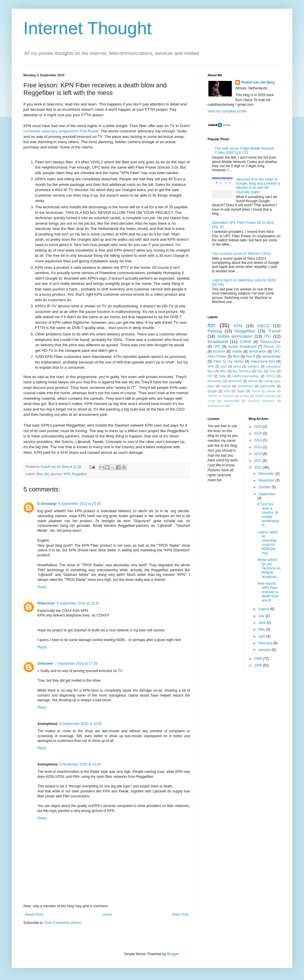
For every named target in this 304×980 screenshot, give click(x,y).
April (262, 636)
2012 (258, 454)
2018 (258, 433)
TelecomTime (270, 342)
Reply (42, 587)
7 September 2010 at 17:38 (76, 664)
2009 (258, 659)
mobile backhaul (266, 396)
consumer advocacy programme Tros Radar (61, 131)
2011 (258, 461)
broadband (218, 342)
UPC (217, 347)
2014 (258, 440)
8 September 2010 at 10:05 (81, 724)
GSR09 (245, 342)
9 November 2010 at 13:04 (80, 764)
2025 (258, 427)
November (267, 480)
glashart (56, 474)
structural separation (261, 401)
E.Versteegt (47, 504)
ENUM (256, 391)
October (265, 487)
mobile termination (235, 336)
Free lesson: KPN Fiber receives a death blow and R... (268, 592)
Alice (223, 371)
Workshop (215, 381)
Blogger (173, 954)
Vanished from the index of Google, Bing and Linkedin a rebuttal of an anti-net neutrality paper (258, 186)
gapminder (268, 386)
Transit (274, 331)
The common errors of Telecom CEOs (241, 254)
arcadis (245, 396)
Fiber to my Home (228, 361)
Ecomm (219, 352)
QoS (224, 366)
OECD (263, 326)
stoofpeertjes (232, 401)
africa (237, 366)
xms (227, 391)
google (212, 391)
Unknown (45, 664)
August (264, 609)
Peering (215, 331)
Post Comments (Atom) (63, 923)
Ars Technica (242, 371)
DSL (260, 371)
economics (246, 386)
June (262, 623)
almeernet (235, 381)
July (262, 616)
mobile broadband (242, 347)
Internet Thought (88, 28)
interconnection (263, 361)
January (265, 650)
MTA (211, 366)
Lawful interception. (246, 376)
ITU (268, 336)
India (222, 376)
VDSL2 (271, 376)
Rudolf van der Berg (258, 82)
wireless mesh (216, 406)
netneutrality (271, 356)
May (262, 629)
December (267, 474)
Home (108, 915)
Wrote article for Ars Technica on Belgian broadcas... (269, 568)
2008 (258, 665)
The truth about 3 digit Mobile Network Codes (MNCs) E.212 (245, 150)
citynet (226, 386)
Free (272, 371)
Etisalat (271, 391)
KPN (67, 474)
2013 (258, 447)
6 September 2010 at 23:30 (79, 504)
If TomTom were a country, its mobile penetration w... (268, 515)
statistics (253, 366)
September (267, 494)
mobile (237, 352)
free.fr (251, 356)
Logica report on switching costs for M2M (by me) (267, 543)
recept (211, 401)
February (266, 643)
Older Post (180, 915)
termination (258, 352)
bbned (253, 381)
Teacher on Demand (221, 396)
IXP (210, 376)
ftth (47, 474)
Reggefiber (80, 474)
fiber (40, 474)
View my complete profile (227, 111)
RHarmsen (46, 603)
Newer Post (34, 915)
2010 (258, 468)
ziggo (241, 391)
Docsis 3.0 (272, 347)
